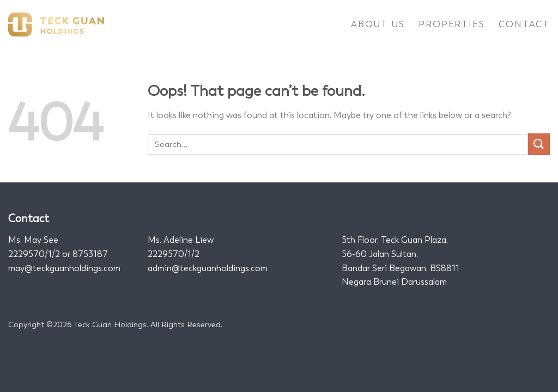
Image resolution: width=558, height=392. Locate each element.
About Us (378, 24)
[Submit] (539, 144)
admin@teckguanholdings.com (208, 268)
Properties (451, 24)
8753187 (90, 254)
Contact (524, 24)
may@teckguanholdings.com (64, 268)
